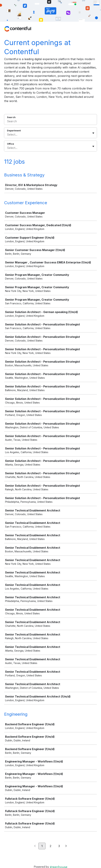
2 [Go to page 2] (50, 846)
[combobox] (7, 135)
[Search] (50, 122)
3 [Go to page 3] (59, 846)
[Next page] (66, 846)
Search (11, 117)
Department (14, 130)
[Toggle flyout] (93, 133)
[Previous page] (35, 846)
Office (11, 144)
